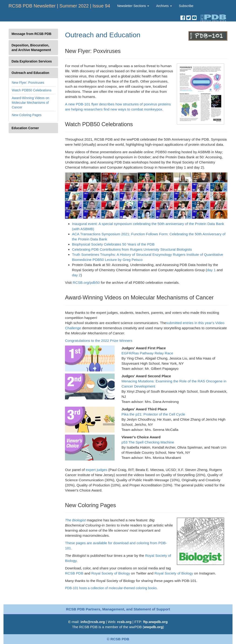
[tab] (33, 34)
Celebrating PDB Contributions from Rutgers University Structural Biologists (132, 249)
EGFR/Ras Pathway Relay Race (147, 353)
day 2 (76, 275)
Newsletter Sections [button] (133, 6)
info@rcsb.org (93, 622)
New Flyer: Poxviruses (28, 83)
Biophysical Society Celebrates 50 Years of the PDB (113, 244)
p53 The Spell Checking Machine (148, 442)
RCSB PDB (74, 573)
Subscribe (186, 6)
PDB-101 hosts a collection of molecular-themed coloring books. (111, 588)
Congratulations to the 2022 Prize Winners (99, 341)
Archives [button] (164, 6)
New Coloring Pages (27, 115)
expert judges (96, 470)
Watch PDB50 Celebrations (32, 90)
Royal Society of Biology (110, 573)
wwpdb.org (153, 627)
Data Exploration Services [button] (32, 61)
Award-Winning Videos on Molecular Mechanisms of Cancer (31, 103)
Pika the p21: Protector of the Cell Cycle (153, 414)
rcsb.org (124, 622)
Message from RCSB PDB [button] (32, 34)
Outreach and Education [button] (31, 73)
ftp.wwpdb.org (156, 622)
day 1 (211, 270)
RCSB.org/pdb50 (86, 282)
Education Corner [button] (25, 128)
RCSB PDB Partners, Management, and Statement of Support (118, 609)
